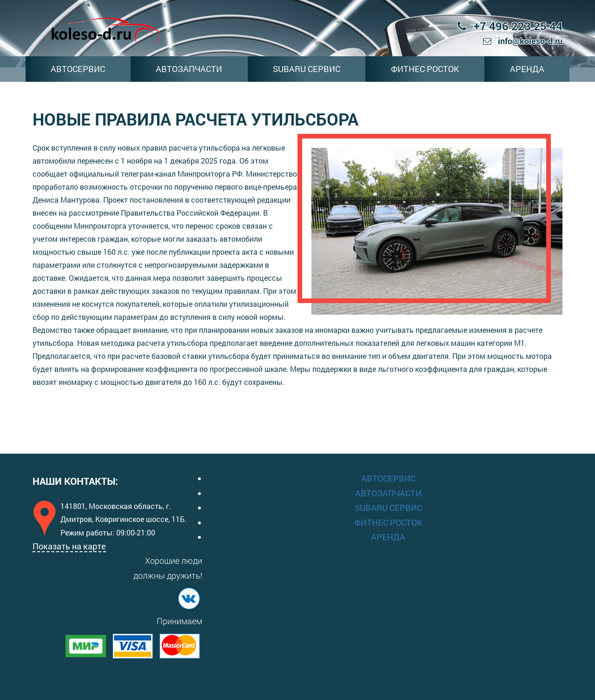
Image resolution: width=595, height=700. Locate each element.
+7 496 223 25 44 (510, 26)
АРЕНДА (527, 69)
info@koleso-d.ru (523, 41)
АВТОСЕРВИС (78, 69)
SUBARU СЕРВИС (307, 69)
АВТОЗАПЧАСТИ (189, 69)
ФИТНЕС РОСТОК (425, 69)
